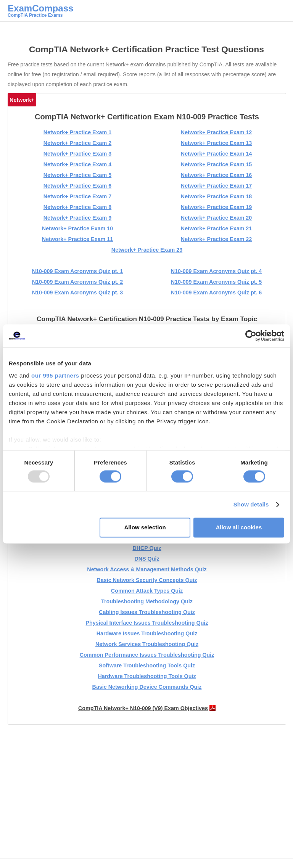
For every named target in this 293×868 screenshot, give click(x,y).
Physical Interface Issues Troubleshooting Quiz (147, 623)
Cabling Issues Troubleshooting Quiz (147, 612)
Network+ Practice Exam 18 (216, 196)
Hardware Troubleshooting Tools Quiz (147, 676)
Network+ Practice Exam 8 (77, 207)
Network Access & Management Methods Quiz (147, 569)
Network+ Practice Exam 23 (147, 250)
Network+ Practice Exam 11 (77, 239)
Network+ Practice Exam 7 (77, 196)
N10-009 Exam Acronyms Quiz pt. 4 (217, 271)
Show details (251, 504)
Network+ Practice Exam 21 (216, 228)
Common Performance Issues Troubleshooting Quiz (147, 655)
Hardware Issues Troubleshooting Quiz (147, 633)
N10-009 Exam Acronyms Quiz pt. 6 (217, 293)
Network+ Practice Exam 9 (77, 218)
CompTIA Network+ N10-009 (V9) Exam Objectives (143, 708)
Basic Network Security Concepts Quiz (147, 580)
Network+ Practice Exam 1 (77, 132)
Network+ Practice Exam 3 (77, 154)
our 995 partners (55, 375)
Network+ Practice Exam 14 (216, 154)
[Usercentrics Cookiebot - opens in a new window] (251, 336)
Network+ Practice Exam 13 (216, 143)
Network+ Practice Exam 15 (216, 164)
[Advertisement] (149, 797)
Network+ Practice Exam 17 (216, 186)
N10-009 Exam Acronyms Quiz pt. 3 (78, 293)
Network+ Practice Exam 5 (77, 175)
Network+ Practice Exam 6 (77, 186)
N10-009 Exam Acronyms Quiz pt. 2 (78, 282)
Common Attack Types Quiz (147, 591)
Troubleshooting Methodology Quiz (147, 601)
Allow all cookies (239, 528)
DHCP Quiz (147, 548)
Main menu (280, 13)
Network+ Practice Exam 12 (216, 132)
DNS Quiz (147, 559)
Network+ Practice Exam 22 (216, 239)
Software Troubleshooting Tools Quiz (147, 665)
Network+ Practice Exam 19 (216, 207)
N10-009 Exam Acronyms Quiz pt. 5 (217, 282)
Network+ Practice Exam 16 (216, 175)
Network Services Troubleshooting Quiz (147, 644)
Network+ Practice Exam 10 (77, 228)
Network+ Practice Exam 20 (216, 218)
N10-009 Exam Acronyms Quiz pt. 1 (78, 271)
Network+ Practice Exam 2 (77, 143)
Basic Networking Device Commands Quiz (147, 687)
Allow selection (145, 528)
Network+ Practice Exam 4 (77, 164)
